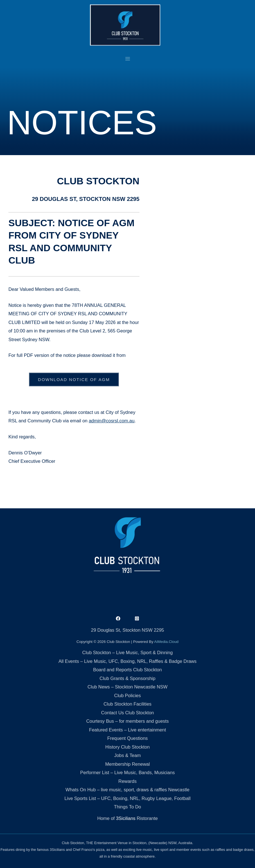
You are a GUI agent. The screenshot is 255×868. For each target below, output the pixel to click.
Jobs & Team (128, 755)
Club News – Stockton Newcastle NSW (127, 687)
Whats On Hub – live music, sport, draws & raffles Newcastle (128, 790)
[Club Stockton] (125, 25)
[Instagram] (137, 618)
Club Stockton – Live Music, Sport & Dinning (128, 652)
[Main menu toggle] (128, 59)
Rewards (128, 781)
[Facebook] (118, 618)
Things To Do (127, 807)
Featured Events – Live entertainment (128, 730)
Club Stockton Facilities (128, 704)
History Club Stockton (128, 747)
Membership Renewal (128, 764)
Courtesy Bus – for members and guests (128, 721)
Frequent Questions (127, 738)
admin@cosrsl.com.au (112, 421)
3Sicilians (126, 818)
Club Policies (128, 695)
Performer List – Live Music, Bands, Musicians (127, 772)
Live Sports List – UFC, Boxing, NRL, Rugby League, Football (128, 798)
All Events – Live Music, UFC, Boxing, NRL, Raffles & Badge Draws (128, 661)
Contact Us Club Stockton (128, 713)
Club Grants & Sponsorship (128, 678)
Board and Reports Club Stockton (127, 670)
